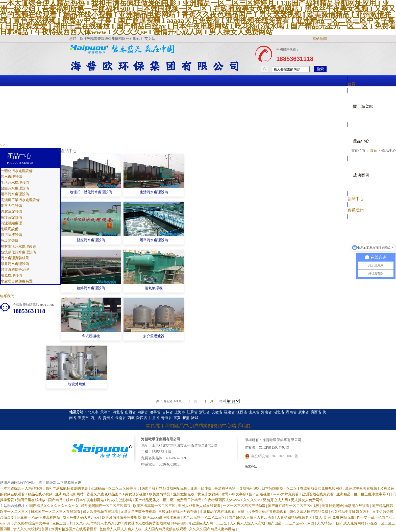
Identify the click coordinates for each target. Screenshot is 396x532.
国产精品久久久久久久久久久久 (55, 506)
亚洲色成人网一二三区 (210, 523)
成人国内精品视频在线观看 (166, 529)
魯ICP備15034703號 (274, 448)
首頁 (352, 84)
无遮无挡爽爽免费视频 (139, 512)
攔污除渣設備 (11, 235)
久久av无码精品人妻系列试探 (99, 523)
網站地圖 (320, 39)
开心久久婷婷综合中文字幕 (29, 523)
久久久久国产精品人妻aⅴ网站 (213, 529)
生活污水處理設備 (15, 183)
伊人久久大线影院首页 (31, 529)
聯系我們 (356, 210)
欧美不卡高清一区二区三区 (155, 506)
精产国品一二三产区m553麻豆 (291, 523)
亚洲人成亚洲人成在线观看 (200, 506)
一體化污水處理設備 (17, 171)
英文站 (150, 39)
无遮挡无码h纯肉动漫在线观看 (346, 506)
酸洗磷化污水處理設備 (18, 252)
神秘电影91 (181, 523)
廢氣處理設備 (11, 275)
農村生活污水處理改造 (18, 246)
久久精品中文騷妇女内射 (351, 512)
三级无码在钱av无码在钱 (178, 512)
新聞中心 (356, 199)
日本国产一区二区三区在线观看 (56, 512)
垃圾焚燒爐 (10, 241)
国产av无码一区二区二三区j (205, 517)
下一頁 (209, 401)
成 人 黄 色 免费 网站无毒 (335, 517)
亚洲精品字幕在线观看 (218, 512)
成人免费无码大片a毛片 (82, 517)
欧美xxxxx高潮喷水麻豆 (162, 517)
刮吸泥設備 (10, 229)
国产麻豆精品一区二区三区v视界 (294, 506)
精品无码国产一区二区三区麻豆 (106, 506)
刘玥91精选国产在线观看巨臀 (75, 529)
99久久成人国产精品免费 (309, 512)
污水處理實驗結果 (15, 258)
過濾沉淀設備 (11, 212)
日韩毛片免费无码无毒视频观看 (263, 512)
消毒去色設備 (11, 206)
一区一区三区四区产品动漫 (245, 506)
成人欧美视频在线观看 (101, 512)
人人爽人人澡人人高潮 (248, 523)
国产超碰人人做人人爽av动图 (252, 517)
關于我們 (165, 426)
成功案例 (361, 175)
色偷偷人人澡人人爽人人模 (121, 529)
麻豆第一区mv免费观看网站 (39, 517)
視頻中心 (222, 426)
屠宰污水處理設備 (15, 194)
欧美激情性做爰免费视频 (122, 517)
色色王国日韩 (63, 523)
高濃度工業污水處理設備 (20, 200)
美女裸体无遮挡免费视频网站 (147, 523)
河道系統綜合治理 (15, 270)
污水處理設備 (11, 177)
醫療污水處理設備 (15, 188)
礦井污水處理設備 (15, 264)
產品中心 (361, 141)
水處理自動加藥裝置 (17, 281)
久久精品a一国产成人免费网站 (341, 523)
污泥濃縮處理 (11, 223)
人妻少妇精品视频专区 (295, 517)
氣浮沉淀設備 (11, 217)
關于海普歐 (363, 106)
